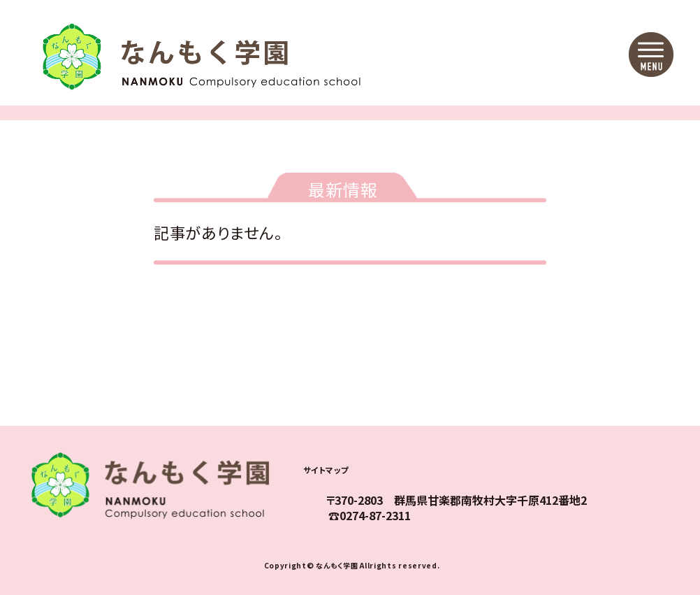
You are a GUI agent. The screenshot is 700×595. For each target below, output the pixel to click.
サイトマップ (337, 468)
